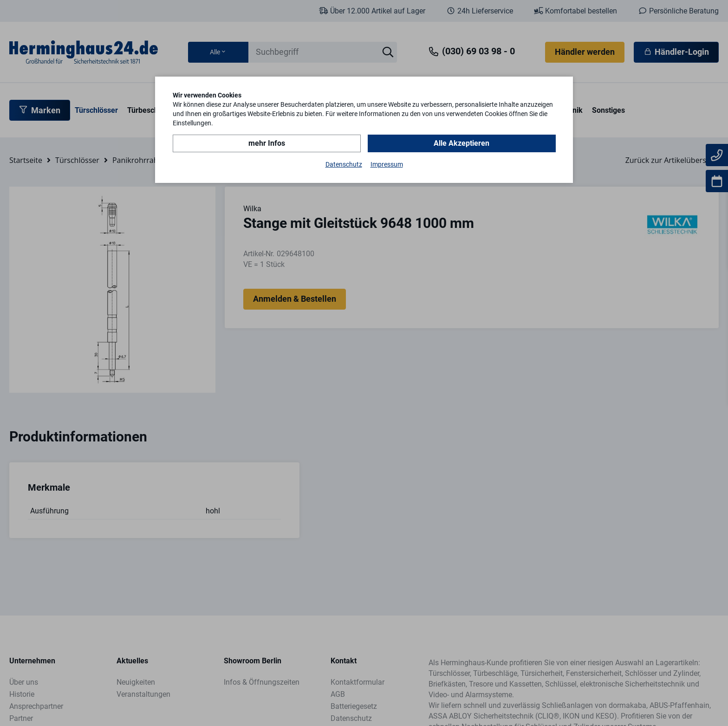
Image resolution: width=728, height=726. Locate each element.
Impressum (387, 164)
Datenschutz (344, 164)
